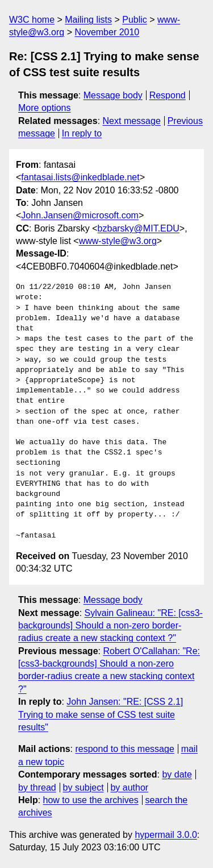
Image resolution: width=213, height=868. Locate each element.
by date (177, 774)
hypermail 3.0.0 (166, 835)
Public (135, 20)
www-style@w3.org (118, 241)
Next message (132, 121)
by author (129, 788)
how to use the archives (91, 800)
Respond (168, 95)
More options (45, 108)
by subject (83, 788)
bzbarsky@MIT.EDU (139, 228)
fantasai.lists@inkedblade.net (80, 177)
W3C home (32, 20)
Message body (113, 95)
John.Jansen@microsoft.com (80, 215)
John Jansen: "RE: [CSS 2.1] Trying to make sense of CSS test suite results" (101, 714)
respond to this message (124, 749)
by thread (37, 788)
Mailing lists (88, 20)
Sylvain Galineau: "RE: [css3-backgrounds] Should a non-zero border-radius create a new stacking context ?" (110, 626)
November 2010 (107, 32)
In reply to (82, 133)
